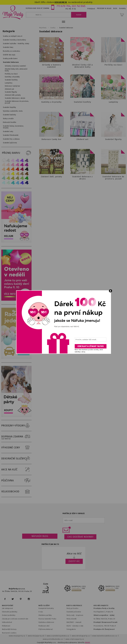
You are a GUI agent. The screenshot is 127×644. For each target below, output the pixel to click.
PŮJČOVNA (16, 481)
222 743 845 (79, 6)
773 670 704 (63, 6)
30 (66, 2)
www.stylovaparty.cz (75, 639)
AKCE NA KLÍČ (16, 470)
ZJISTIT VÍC (74, 561)
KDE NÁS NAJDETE (101, 606)
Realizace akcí (44, 626)
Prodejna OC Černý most (104, 629)
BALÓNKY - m (72, 622)
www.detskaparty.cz (81, 636)
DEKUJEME (59, 2)
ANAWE (88, 642)
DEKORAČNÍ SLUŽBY (16, 459)
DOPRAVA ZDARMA (16, 437)
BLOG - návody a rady (75, 626)
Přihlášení (91, 9)
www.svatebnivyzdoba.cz (58, 636)
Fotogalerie (71, 629)
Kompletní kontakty (46, 608)
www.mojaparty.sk (36, 636)
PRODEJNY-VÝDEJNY (16, 426)
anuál (79, 622)
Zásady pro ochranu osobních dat (15, 619)
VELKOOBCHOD (16, 492)
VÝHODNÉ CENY (16, 448)
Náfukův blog (40, 536)
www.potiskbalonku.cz (53, 639)
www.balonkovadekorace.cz (105, 636)
